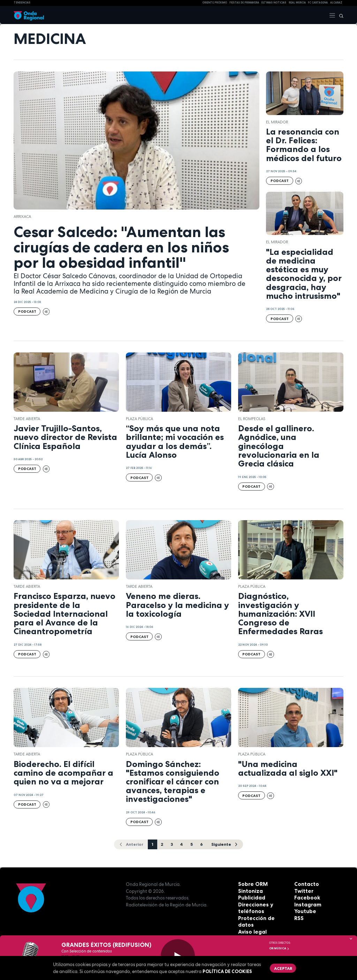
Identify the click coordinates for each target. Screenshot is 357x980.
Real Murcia (297, 3)
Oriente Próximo (215, 3)
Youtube (304, 911)
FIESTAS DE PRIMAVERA (244, 3)
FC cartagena (318, 3)
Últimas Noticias (274, 3)
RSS (298, 917)
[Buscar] (340, 15)
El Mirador (277, 122)
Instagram (306, 904)
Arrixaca (22, 216)
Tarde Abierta (27, 419)
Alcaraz (336, 3)
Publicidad (250, 897)
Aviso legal (251, 924)
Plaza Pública (139, 419)
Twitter (303, 890)
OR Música (279, 948)
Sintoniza (249, 890)
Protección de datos (262, 917)
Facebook (306, 897)
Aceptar (281, 967)
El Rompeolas (252, 419)
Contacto (305, 883)
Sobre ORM (251, 883)
